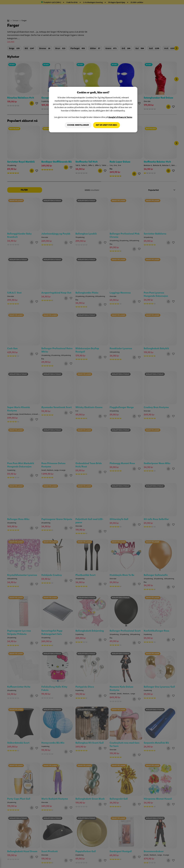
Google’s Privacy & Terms (120, 117)
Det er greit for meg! (106, 125)
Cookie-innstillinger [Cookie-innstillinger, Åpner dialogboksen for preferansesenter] (78, 125)
